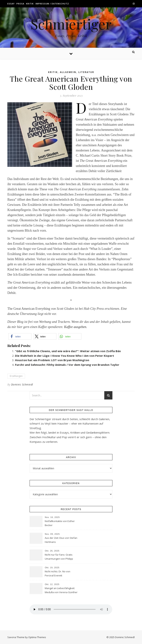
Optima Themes (37, 637)
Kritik (30, 4)
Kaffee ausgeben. (76, 327)
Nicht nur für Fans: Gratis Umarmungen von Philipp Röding (59, 557)
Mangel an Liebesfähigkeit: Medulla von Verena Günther (61, 590)
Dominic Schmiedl (22, 384)
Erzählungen (16, 376)
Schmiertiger (71, 24)
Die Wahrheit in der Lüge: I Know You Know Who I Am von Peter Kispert (65, 356)
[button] (20, 336)
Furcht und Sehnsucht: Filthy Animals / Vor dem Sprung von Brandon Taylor (67, 365)
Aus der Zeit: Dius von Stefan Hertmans (61, 540)
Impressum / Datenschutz (52, 4)
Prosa (20, 4)
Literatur (86, 72)
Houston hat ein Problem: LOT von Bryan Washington (52, 360)
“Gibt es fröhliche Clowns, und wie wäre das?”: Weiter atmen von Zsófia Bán (68, 351)
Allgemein (68, 72)
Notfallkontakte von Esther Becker (60, 523)
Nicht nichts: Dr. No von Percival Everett (58, 573)
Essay (11, 4)
